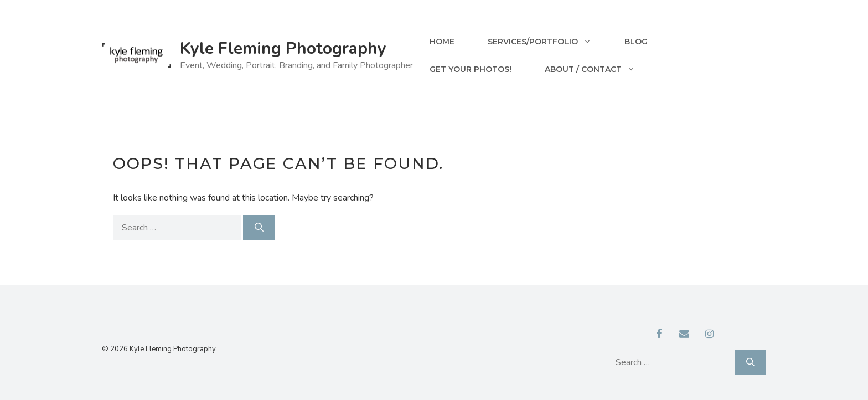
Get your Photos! (471, 69)
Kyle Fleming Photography (283, 48)
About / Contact (598, 69)
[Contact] (684, 335)
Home (442, 42)
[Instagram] (710, 335)
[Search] (259, 228)
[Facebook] (659, 335)
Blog (636, 42)
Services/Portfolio (548, 42)
